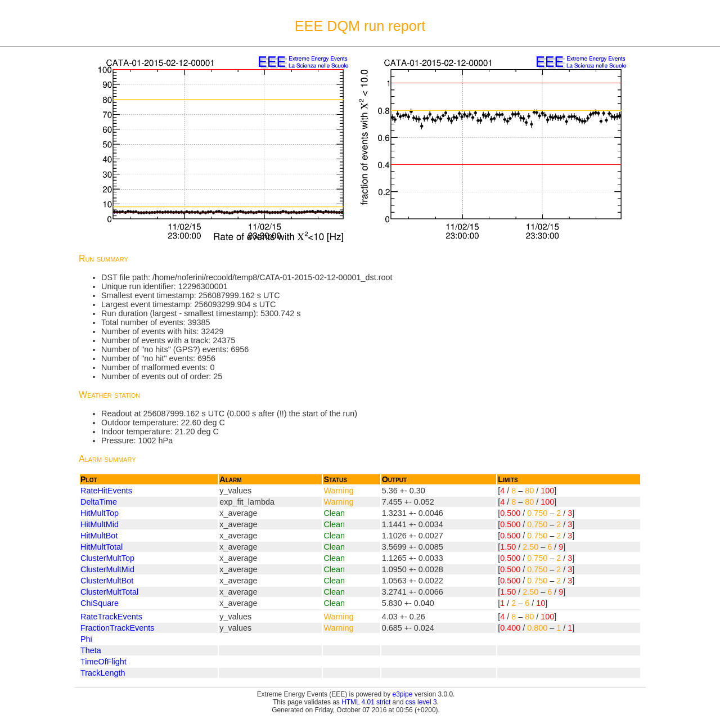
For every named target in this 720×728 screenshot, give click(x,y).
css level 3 (421, 702)
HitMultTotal (102, 547)
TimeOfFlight (103, 662)
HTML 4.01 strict (366, 702)
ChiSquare (100, 603)
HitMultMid (100, 524)
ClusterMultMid (107, 569)
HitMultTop (100, 513)
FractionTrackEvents (117, 628)
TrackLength (103, 673)
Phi (86, 639)
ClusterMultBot (107, 581)
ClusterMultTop (107, 558)
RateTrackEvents (111, 617)
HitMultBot (99, 536)
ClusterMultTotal (109, 592)
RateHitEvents (106, 491)
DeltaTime (99, 502)
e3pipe (403, 694)
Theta (91, 650)
